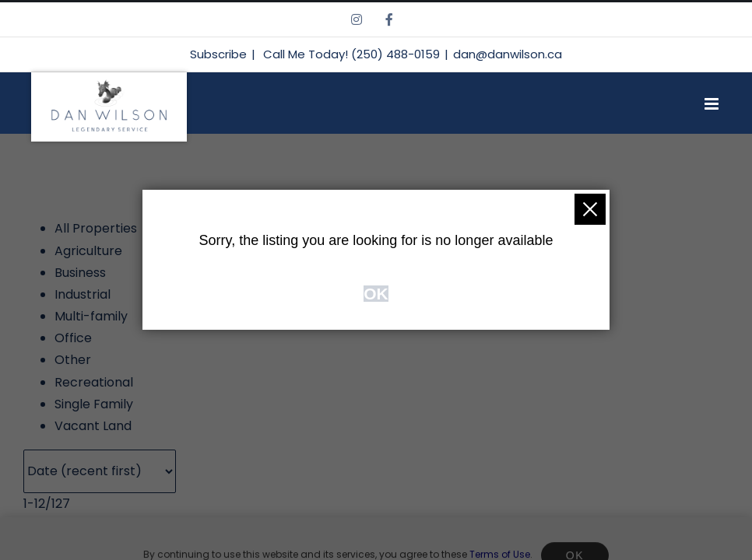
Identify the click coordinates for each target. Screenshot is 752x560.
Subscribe (218, 54)
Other (73, 360)
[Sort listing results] (100, 471)
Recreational (94, 382)
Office (73, 338)
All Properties (96, 228)
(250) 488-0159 (395, 54)
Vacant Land (93, 426)
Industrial (83, 294)
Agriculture (88, 251)
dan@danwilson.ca (508, 54)
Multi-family (91, 316)
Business (80, 273)
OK (376, 294)
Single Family (94, 404)
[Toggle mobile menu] (728, 104)
